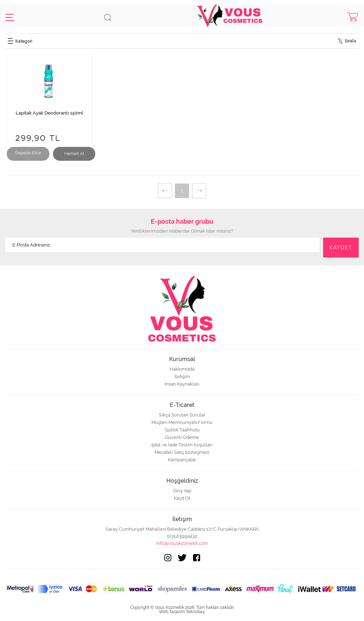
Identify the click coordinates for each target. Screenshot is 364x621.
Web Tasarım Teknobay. (182, 612)
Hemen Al (74, 154)
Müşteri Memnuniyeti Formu (182, 422)
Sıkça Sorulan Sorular (182, 415)
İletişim (182, 376)
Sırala (350, 41)
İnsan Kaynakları (182, 384)
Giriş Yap (182, 491)
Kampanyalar (182, 460)
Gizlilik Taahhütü (182, 430)
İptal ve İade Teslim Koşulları (182, 445)
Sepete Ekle (28, 153)
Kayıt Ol (182, 498)
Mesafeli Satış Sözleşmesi (182, 452)
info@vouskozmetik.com (182, 543)
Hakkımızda (182, 369)
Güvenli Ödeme (182, 437)
